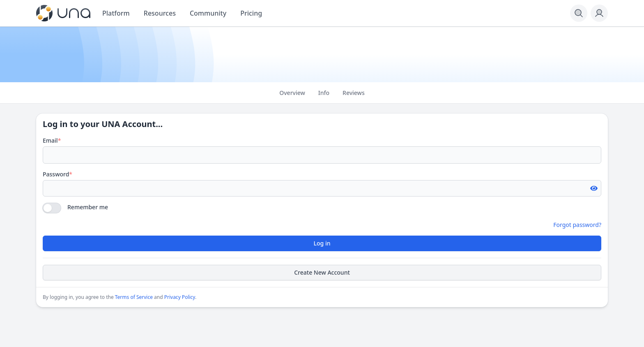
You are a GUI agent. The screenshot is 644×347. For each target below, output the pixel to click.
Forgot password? (577, 225)
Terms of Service (134, 297)
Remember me (88, 207)
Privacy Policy (180, 297)
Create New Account (322, 272)
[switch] (52, 208)
